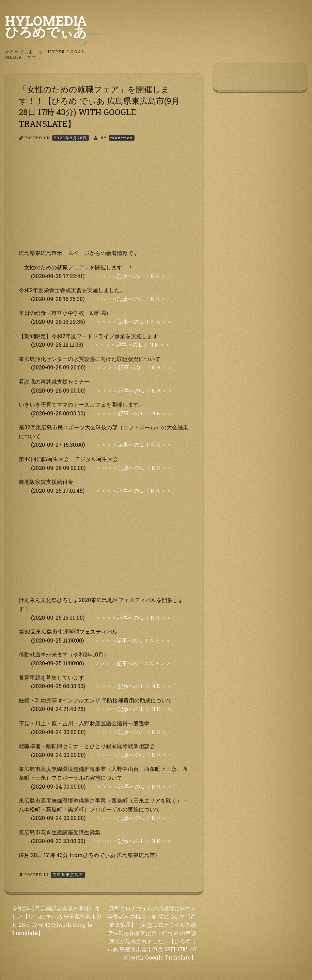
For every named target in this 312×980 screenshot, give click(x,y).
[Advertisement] (104, 201)
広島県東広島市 (68, 875)
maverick (122, 138)
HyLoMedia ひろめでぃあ (53, 26)
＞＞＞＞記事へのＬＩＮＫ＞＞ (134, 276)
